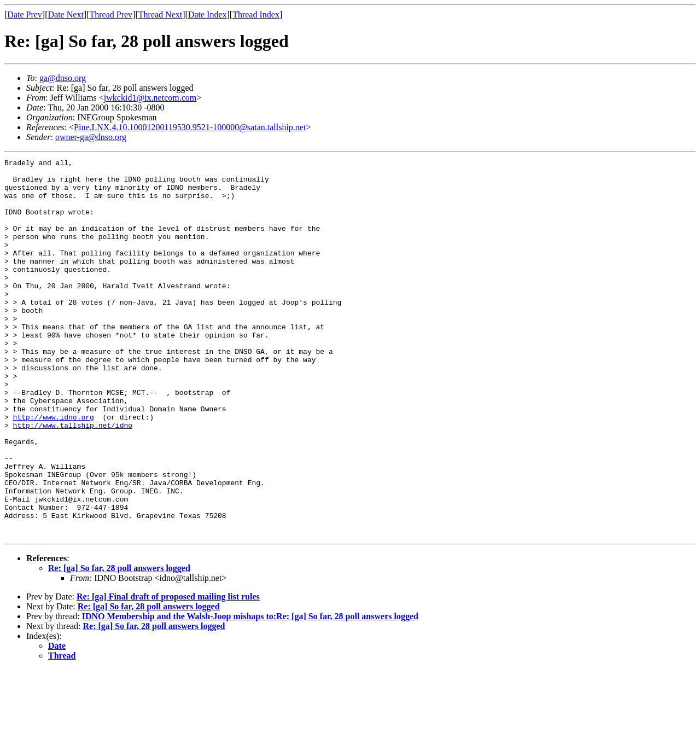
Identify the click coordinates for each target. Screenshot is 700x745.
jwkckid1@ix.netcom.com (150, 98)
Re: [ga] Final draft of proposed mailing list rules (168, 672)
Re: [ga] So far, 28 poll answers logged (119, 644)
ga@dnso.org (63, 78)
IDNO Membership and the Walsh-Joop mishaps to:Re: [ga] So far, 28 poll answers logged (250, 692)
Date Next (66, 14)
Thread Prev (111, 14)
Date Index (208, 14)
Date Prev (25, 14)
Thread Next (160, 14)
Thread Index (256, 14)
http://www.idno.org (54, 469)
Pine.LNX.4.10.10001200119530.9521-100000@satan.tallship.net (190, 127)
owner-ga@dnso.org (91, 137)
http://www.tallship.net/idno (73, 479)
